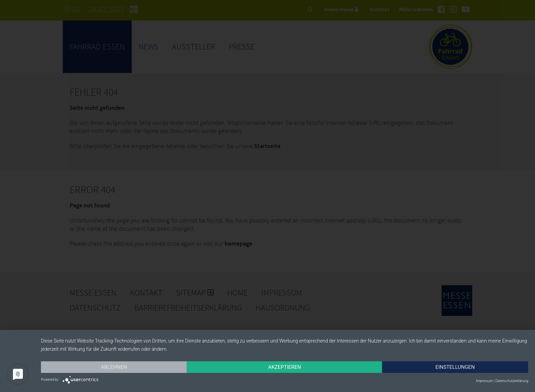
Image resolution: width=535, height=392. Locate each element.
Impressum (485, 381)
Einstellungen (455, 367)
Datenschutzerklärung (512, 381)
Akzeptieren (285, 367)
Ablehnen (114, 367)
